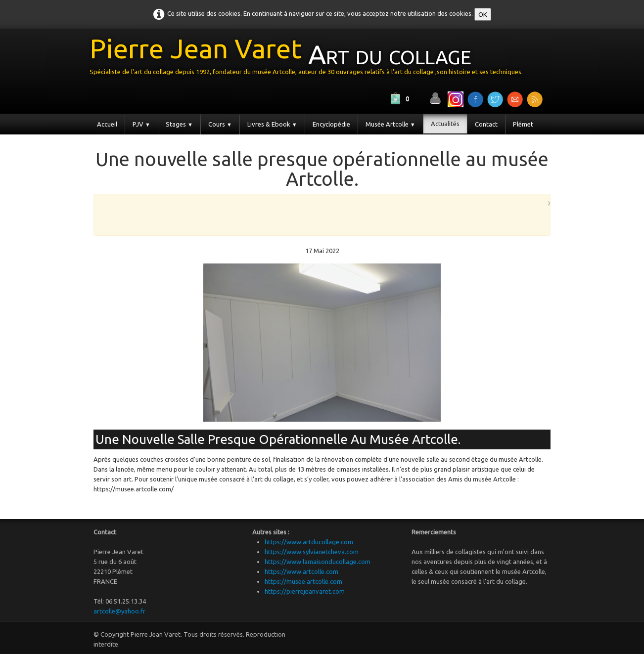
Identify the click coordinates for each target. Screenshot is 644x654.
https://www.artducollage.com (309, 542)
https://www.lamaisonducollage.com (318, 562)
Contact (486, 124)
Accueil (107, 124)
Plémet (523, 124)
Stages (179, 124)
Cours (220, 124)
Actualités (445, 124)
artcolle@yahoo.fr (119, 611)
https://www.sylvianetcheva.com (312, 552)
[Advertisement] (320, 214)
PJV (141, 124)
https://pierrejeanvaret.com (305, 591)
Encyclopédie (331, 124)
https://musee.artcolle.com (303, 581)
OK (483, 14)
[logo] (310, 59)
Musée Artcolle (391, 124)
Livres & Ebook (272, 124)
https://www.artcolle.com (301, 571)
